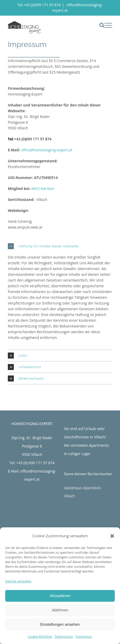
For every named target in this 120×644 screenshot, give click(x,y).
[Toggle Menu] (108, 25)
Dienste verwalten (18, 581)
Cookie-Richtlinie (40, 637)
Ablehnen (60, 610)
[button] (112, 536)
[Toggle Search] (102, 25)
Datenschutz (64, 637)
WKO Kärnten (43, 189)
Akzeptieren (60, 596)
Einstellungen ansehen (60, 624)
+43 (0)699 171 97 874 (33, 139)
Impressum (84, 637)
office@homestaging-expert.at (46, 150)
